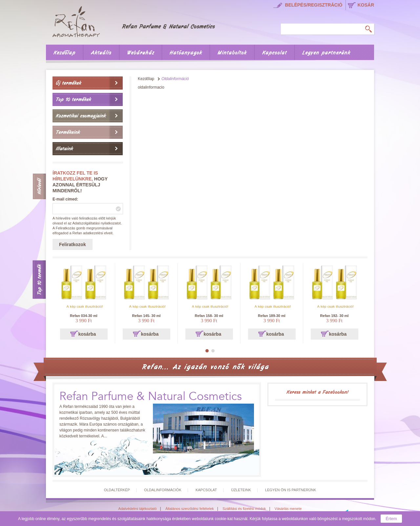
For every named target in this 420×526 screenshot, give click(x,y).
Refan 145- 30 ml (147, 316)
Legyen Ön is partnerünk (291, 490)
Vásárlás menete (288, 509)
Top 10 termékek (73, 99)
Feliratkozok (73, 244)
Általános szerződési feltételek (190, 509)
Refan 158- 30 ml (209, 316)
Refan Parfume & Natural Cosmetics (151, 397)
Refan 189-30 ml (272, 316)
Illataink (64, 149)
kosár (366, 5)
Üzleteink (241, 490)
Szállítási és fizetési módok (244, 509)
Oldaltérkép (117, 490)
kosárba (87, 334)
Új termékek (68, 83)
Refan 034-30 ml (84, 316)
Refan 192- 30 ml (335, 316)
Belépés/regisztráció (314, 5)
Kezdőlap (64, 53)
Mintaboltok (232, 53)
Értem (391, 519)
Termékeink (68, 132)
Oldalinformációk (163, 490)
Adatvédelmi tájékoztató (138, 509)
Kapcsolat (274, 53)
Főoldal (138, 21)
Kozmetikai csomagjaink (81, 116)
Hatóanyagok (186, 53)
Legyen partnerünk (326, 53)
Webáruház (141, 53)
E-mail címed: (65, 199)
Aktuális (101, 53)
